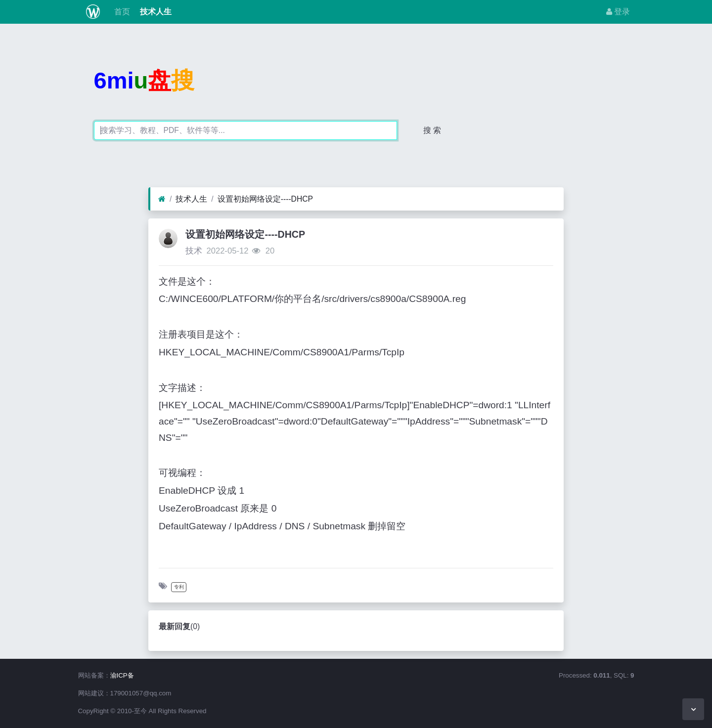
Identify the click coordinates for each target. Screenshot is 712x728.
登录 (618, 12)
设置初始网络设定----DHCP (265, 199)
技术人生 (155, 12)
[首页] (162, 199)
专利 (179, 587)
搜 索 (432, 130)
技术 (194, 251)
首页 (121, 12)
